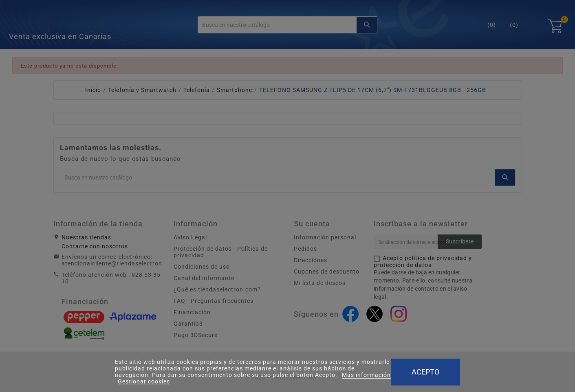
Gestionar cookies (144, 381)
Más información (366, 375)
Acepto (425, 372)
